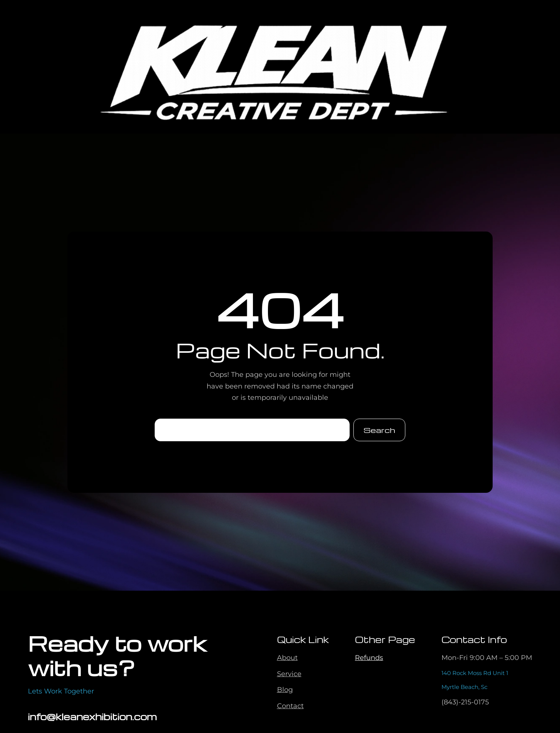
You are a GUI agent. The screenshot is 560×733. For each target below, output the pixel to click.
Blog (285, 690)
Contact (290, 706)
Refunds (369, 658)
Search (379, 430)
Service (289, 674)
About (287, 658)
